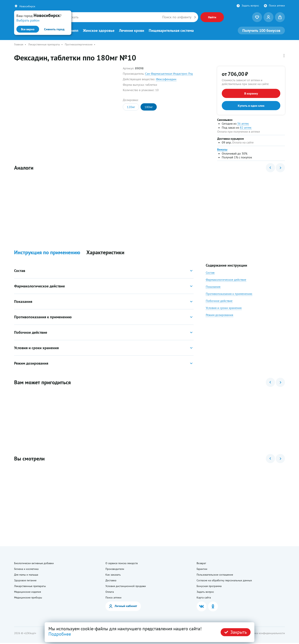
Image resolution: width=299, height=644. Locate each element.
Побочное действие (219, 301)
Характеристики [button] (105, 253)
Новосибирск (27, 6)
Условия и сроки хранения (224, 308)
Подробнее (60, 634)
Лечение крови (132, 30)
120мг (131, 107)
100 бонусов (261, 30)
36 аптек (243, 124)
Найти (212, 17)
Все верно (28, 29)
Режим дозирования (219, 315)
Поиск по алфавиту (177, 17)
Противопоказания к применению (229, 294)
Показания (213, 287)
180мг (149, 107)
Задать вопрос (250, 6)
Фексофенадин (166, 79)
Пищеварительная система (171, 30)
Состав (210, 273)
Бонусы (222, 149)
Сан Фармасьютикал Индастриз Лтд (169, 74)
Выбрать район (28, 20)
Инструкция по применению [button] (47, 253)
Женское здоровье (99, 30)
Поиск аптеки (277, 6)
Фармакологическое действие (226, 280)
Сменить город (54, 29)
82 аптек (246, 128)
